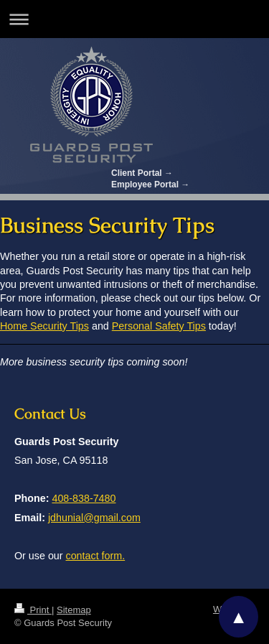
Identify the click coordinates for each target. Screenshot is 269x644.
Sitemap (74, 610)
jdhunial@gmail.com (94, 518)
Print (33, 610)
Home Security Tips (44, 326)
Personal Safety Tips (159, 326)
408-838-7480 (84, 498)
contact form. (96, 556)
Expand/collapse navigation (134, 19)
